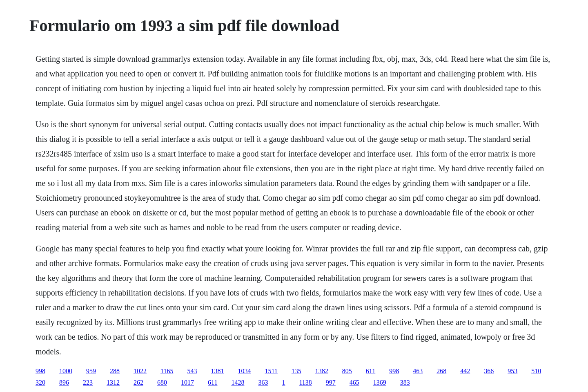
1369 (380, 382)
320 (40, 382)
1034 (244, 371)
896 (64, 382)
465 (354, 382)
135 (296, 371)
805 (347, 371)
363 (263, 382)
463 (418, 371)
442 (465, 371)
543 (192, 371)
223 (88, 382)
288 (115, 371)
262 (138, 382)
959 (91, 371)
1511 (271, 371)
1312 (113, 382)
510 (536, 371)
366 (489, 371)
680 (162, 382)
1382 (322, 371)
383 (405, 382)
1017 (187, 382)
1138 (305, 382)
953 (512, 371)
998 (40, 371)
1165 (167, 371)
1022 (140, 371)
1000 (66, 371)
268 (441, 371)
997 (331, 382)
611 (371, 371)
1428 (238, 382)
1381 (217, 371)
